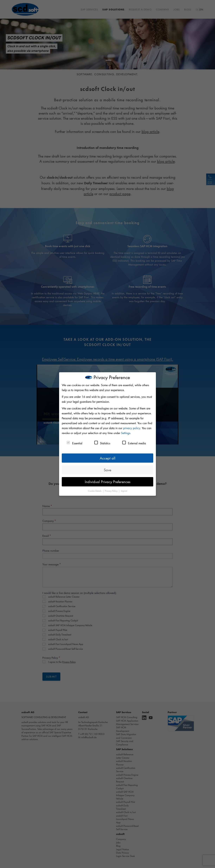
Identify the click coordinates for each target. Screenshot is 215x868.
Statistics (102, 443)
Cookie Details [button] (95, 491)
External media (134, 443)
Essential (74, 443)
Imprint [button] (124, 491)
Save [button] (107, 470)
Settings (126, 433)
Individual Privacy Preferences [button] (108, 482)
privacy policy (132, 428)
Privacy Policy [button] (112, 491)
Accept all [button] (108, 458)
